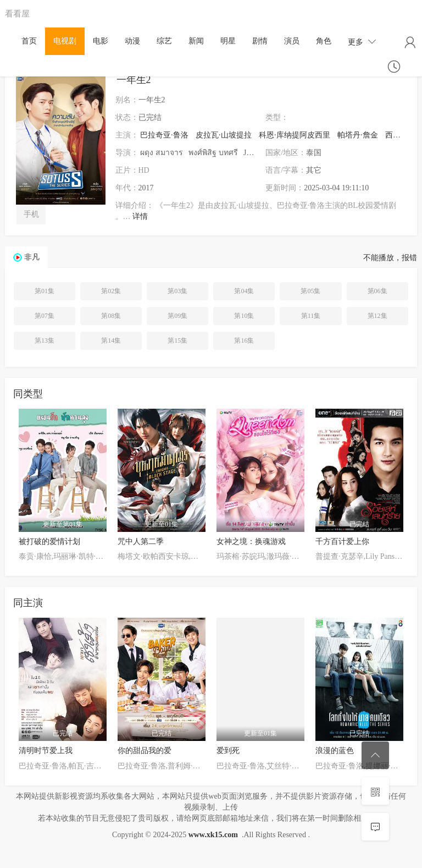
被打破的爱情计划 (49, 542)
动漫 (132, 41)
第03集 (177, 291)
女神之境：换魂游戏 (251, 542)
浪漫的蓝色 (335, 751)
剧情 (260, 41)
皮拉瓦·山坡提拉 (224, 135)
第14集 (111, 340)
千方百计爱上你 (342, 542)
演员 (292, 41)
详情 (140, 216)
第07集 (45, 316)
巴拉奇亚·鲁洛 (164, 135)
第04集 (244, 291)
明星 (228, 41)
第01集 (45, 291)
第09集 (177, 316)
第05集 (310, 291)
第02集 (111, 291)
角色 (324, 41)
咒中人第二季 (141, 542)
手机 (31, 214)
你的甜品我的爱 (145, 751)
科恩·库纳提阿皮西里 (295, 135)
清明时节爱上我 (46, 751)
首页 (29, 41)
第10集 (244, 316)
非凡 (32, 257)
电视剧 (65, 41)
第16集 (244, 340)
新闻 (196, 41)
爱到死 (228, 751)
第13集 (45, 340)
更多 (362, 42)
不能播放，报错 (390, 258)
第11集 (311, 316)
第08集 (111, 316)
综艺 (164, 41)
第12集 (377, 316)
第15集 (177, 340)
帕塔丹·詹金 (358, 135)
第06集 (377, 291)
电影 (101, 41)
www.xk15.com (213, 835)
